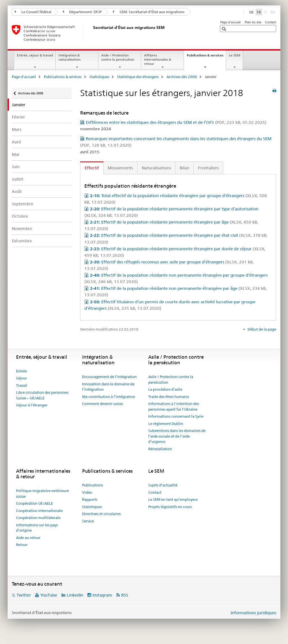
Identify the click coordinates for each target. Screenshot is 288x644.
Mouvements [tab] (120, 168)
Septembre (22, 204)
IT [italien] (266, 12)
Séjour (22, 378)
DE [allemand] (251, 12)
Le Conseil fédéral (33, 12)
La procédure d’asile (165, 389)
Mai (15, 154)
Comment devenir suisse (103, 404)
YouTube (49, 595)
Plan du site (253, 22)
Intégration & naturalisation (69, 57)
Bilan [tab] (184, 168)
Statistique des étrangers (138, 77)
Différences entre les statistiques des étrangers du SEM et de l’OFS (176, 122)
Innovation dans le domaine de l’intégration (108, 387)
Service (88, 521)
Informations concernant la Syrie (176, 416)
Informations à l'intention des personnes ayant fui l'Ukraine (174, 406)
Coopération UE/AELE (34, 503)
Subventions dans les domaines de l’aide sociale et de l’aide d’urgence (177, 436)
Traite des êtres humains (169, 397)
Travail (22, 385)
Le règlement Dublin (166, 424)
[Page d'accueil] (92, 33)
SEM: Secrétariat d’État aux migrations (149, 12)
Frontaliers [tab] (208, 168)
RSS (125, 595)
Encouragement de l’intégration (109, 377)
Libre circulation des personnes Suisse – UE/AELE (42, 395)
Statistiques (99, 77)
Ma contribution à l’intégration (109, 397)
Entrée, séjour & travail (35, 55)
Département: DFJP (82, 12)
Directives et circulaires (101, 514)
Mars (17, 129)
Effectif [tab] (92, 168)
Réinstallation (160, 449)
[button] (225, 29)
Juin (16, 167)
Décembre (22, 241)
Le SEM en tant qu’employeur (173, 499)
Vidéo (87, 492)
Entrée (22, 371)
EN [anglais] (273, 12)
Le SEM (235, 55)
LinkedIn (75, 595)
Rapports (90, 499)
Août (17, 191)
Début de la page (261, 329)
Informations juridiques (253, 613)
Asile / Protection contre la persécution (118, 57)
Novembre (22, 228)
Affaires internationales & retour (157, 59)
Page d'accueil (230, 22)
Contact (271, 22)
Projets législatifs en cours (170, 507)
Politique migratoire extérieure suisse (42, 493)
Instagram (102, 595)
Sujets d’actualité (163, 485)
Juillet (18, 179)
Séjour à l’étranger (32, 405)
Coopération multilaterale (38, 518)
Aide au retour (28, 538)
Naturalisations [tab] (156, 168)
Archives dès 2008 (182, 77)
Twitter (24, 595)
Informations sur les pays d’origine (37, 528)
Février (18, 117)
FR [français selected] (259, 12)
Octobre (20, 216)
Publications (93, 485)
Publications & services (206, 57)
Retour (22, 545)
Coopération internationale (39, 511)
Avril (16, 142)
